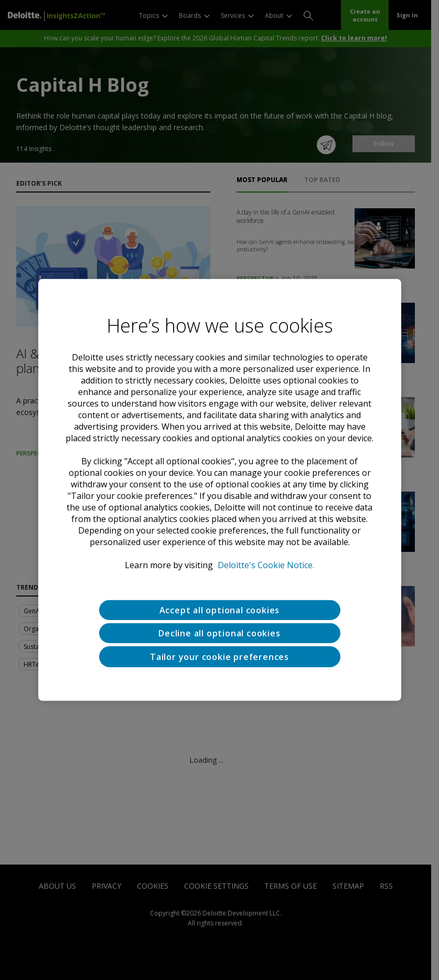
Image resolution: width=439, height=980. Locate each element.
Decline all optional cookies (219, 633)
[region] (220, 490)
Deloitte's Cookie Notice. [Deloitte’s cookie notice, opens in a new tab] (266, 565)
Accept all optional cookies (220, 610)
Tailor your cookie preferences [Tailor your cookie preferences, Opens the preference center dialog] (219, 657)
